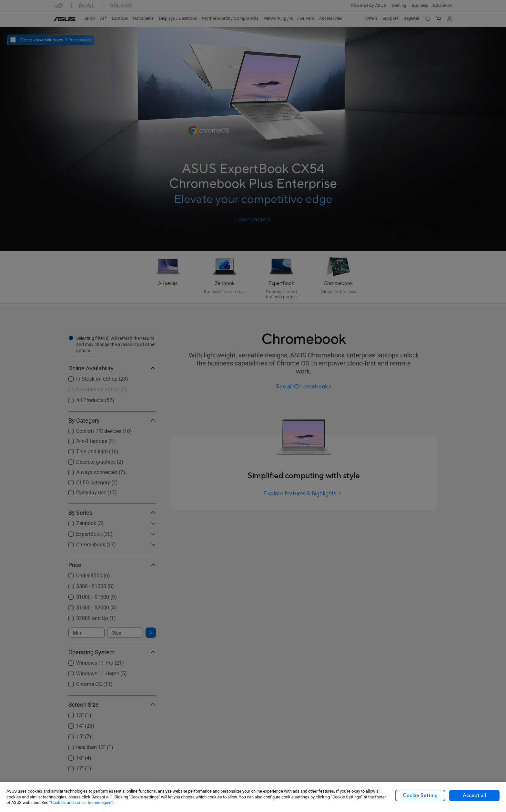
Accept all (474, 796)
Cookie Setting (420, 796)
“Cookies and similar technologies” (81, 802)
